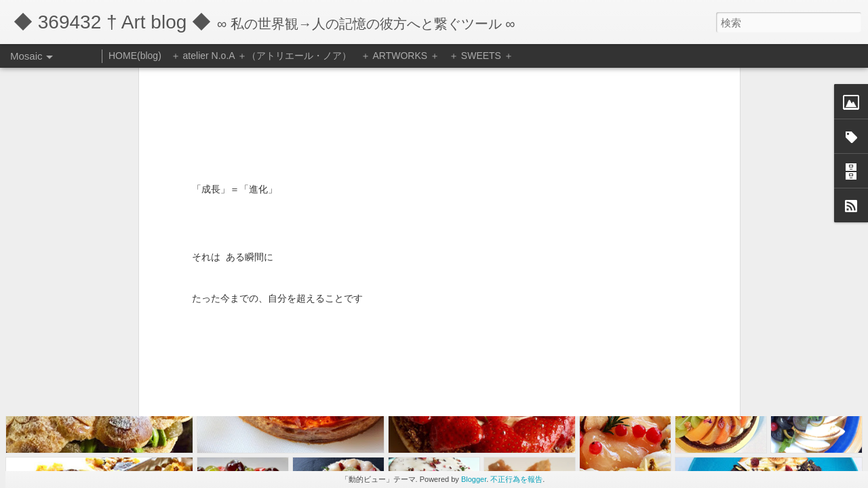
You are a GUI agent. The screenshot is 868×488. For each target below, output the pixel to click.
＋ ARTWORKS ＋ (400, 56)
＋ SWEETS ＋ (481, 56)
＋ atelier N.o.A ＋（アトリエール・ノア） (261, 56)
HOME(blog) (135, 56)
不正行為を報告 (516, 479)
